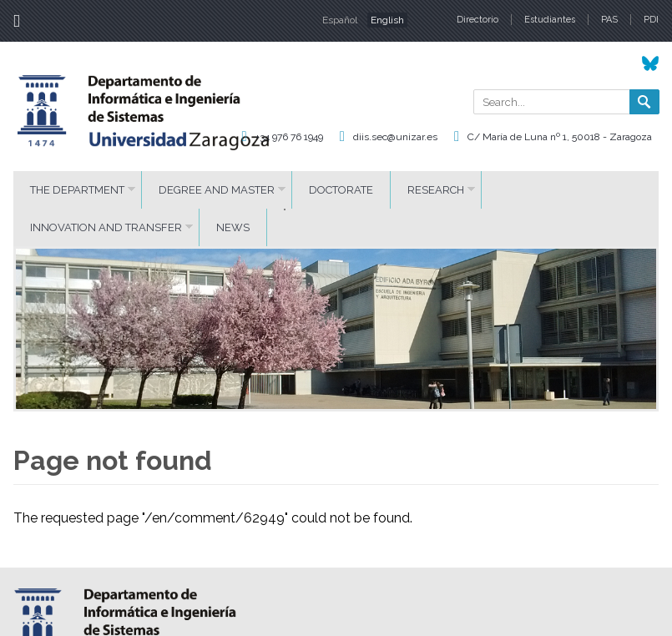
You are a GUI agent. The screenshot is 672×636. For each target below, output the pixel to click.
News (233, 227)
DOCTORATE (341, 190)
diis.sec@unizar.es (395, 137)
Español (340, 20)
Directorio (477, 20)
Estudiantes (550, 20)
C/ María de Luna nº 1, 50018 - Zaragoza (560, 137)
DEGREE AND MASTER (217, 190)
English (387, 20)
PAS (609, 20)
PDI (651, 20)
